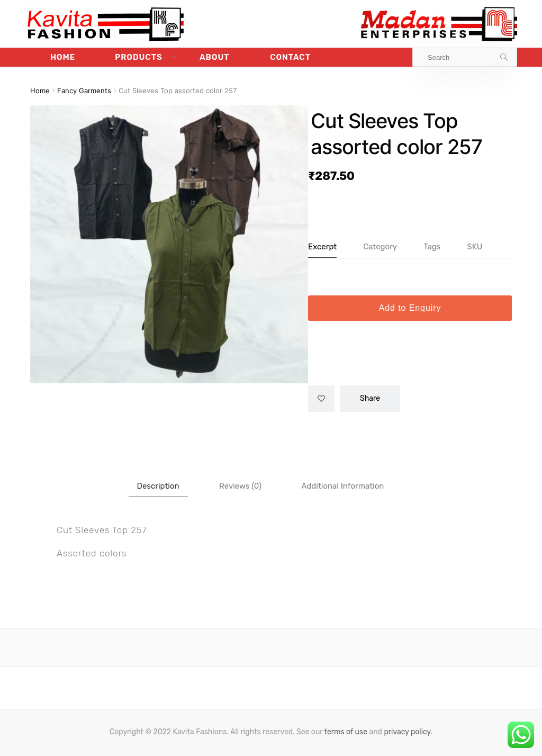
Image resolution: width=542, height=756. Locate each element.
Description (158, 486)
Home (63, 57)
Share (370, 398)
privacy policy (407, 732)
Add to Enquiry (410, 308)
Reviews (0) (240, 486)
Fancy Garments (84, 91)
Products (139, 57)
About (215, 57)
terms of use (346, 732)
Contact (290, 57)
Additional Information (342, 486)
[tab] (158, 486)
